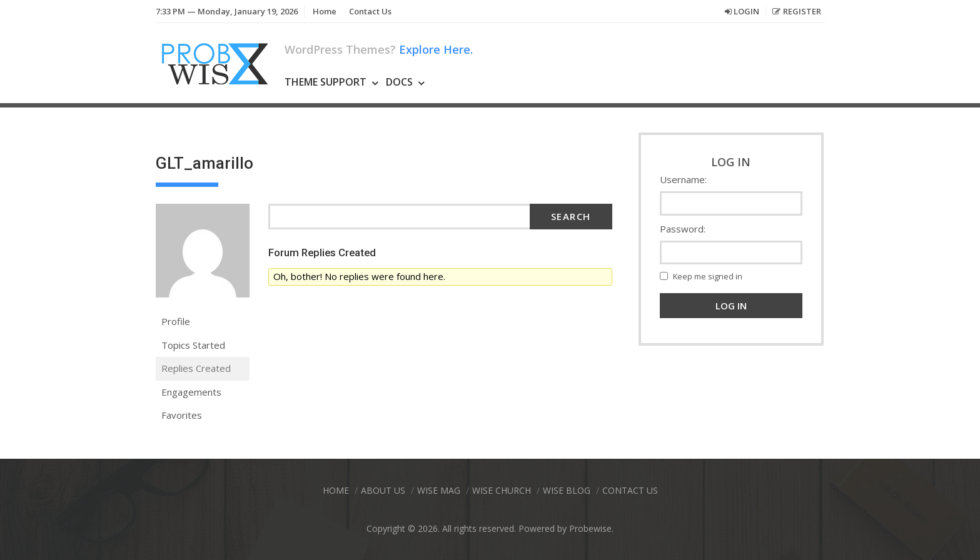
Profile (176, 321)
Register (802, 11)
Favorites (182, 415)
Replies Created (196, 368)
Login (746, 11)
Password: (683, 229)
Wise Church (502, 490)
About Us (383, 490)
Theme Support (326, 82)
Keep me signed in (708, 276)
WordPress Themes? (379, 49)
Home (325, 11)
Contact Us (370, 11)
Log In (731, 306)
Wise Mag (439, 490)
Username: (683, 179)
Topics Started (193, 345)
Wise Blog (567, 490)
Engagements (191, 392)
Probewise (590, 528)
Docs (399, 82)
